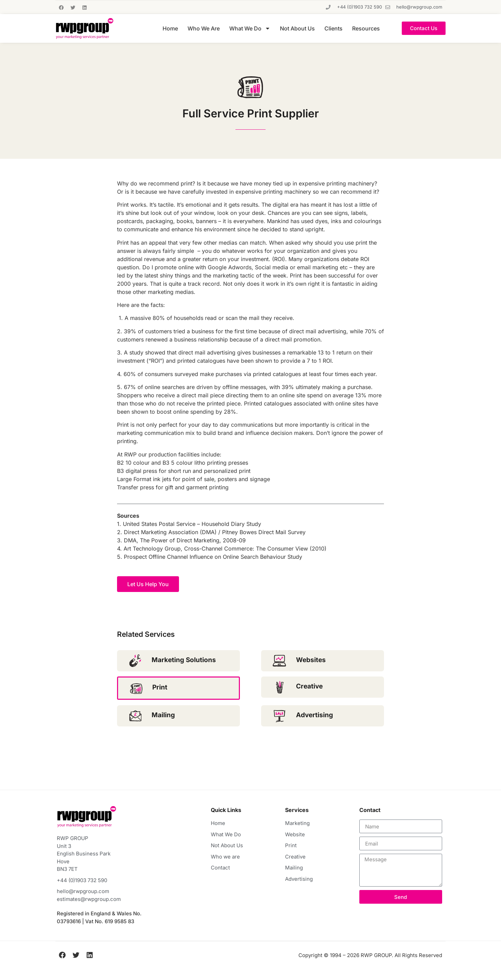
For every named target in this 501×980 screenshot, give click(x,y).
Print (160, 687)
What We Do (250, 28)
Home (170, 28)
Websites (311, 660)
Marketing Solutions (184, 660)
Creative (309, 686)
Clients (333, 28)
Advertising (314, 715)
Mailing (163, 715)
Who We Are (204, 28)
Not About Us (297, 28)
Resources (366, 28)
